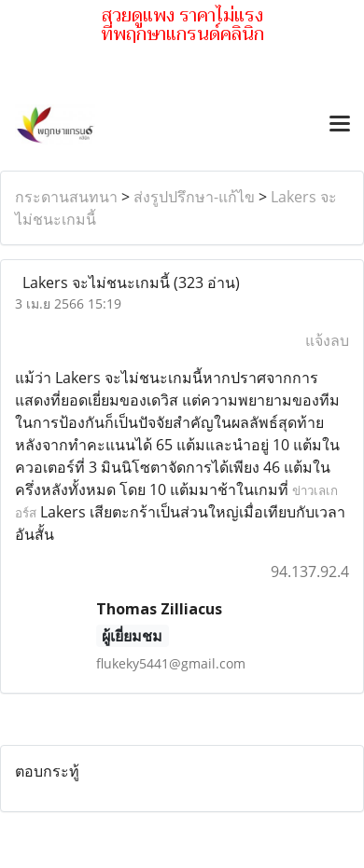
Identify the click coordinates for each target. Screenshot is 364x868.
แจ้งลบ (327, 340)
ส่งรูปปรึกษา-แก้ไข (194, 197)
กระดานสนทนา (66, 197)
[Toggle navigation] (340, 125)
